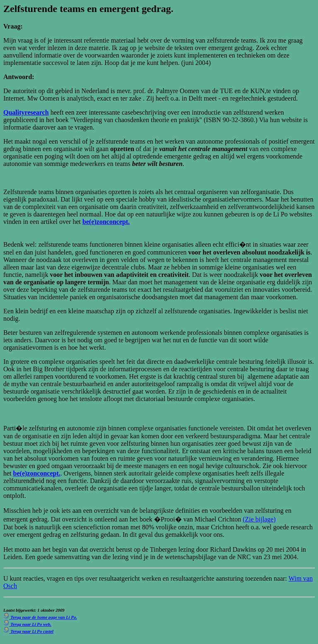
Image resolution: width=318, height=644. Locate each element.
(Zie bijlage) (259, 519)
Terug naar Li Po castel (28, 631)
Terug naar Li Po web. (27, 624)
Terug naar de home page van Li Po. (40, 617)
